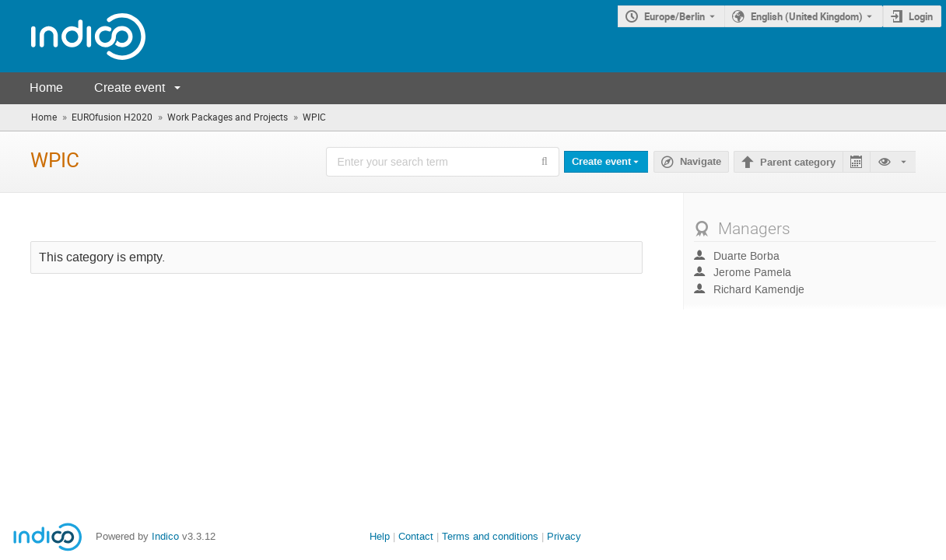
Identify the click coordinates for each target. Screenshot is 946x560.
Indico (165, 536)
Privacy (564, 536)
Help (380, 536)
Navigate (701, 162)
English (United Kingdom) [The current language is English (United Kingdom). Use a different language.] (807, 16)
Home (46, 87)
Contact (416, 536)
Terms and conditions (490, 536)
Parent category (798, 163)
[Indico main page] (73, 36)
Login (921, 16)
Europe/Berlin (674, 16)
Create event (130, 87)
